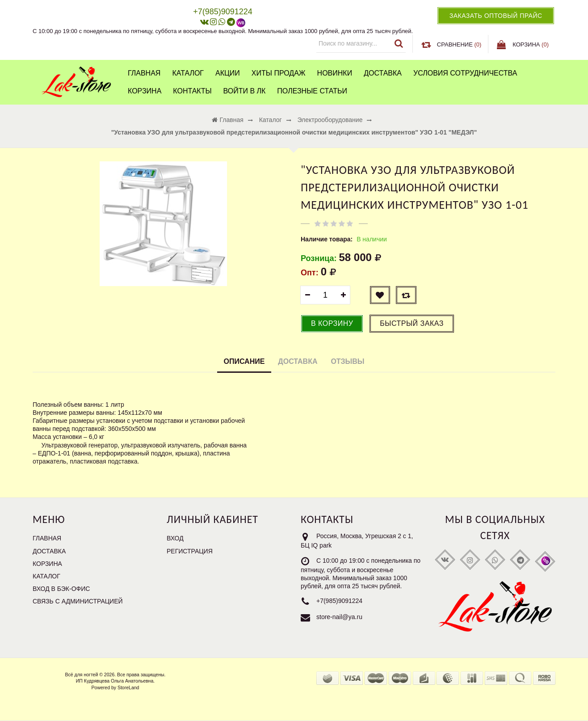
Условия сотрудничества (465, 73)
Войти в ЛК (245, 91)
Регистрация (190, 551)
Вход (175, 538)
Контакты (192, 91)
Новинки (335, 73)
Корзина (145, 91)
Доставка (383, 73)
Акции (228, 73)
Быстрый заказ (412, 323)
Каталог (188, 73)
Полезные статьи (312, 91)
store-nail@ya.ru (339, 617)
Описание (244, 361)
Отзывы (347, 361)
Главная (144, 73)
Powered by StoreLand (115, 687)
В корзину (332, 323)
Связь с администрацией (78, 601)
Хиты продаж (279, 73)
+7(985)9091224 (339, 601)
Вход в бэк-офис (61, 589)
